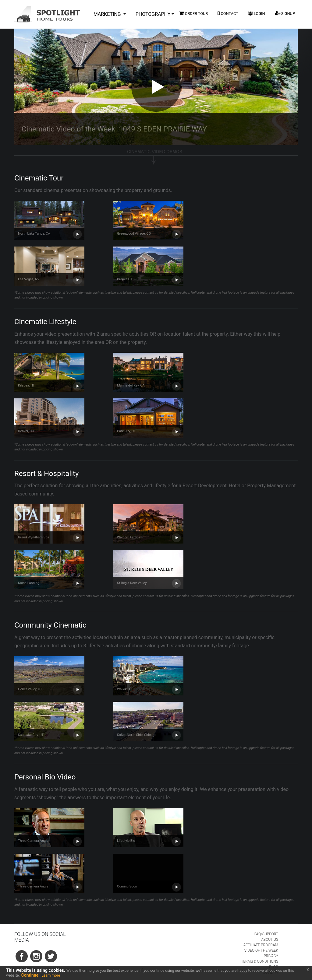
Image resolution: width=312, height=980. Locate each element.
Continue (30, 975)
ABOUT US (270, 940)
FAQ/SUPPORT (266, 934)
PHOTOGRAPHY (153, 14)
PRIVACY (271, 956)
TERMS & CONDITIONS (260, 961)
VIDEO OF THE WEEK (261, 950)
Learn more (51, 975)
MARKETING (108, 14)
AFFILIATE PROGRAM (261, 945)
